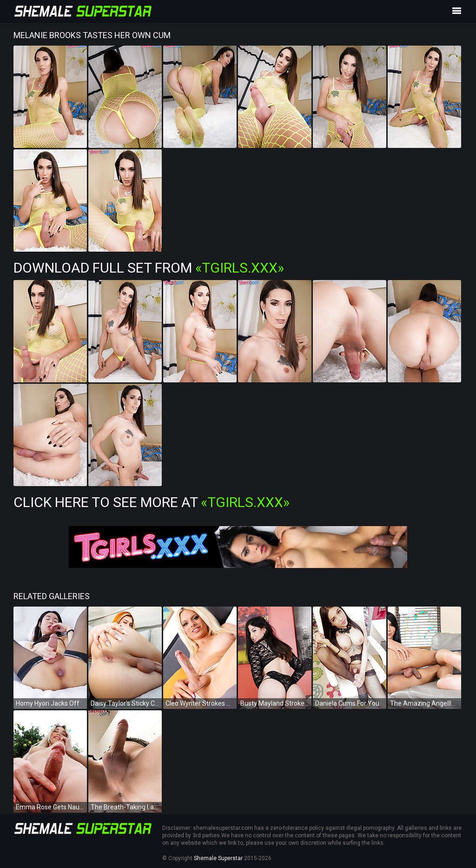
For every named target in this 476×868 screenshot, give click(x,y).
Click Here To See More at (152, 502)
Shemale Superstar (218, 858)
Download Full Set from (149, 268)
